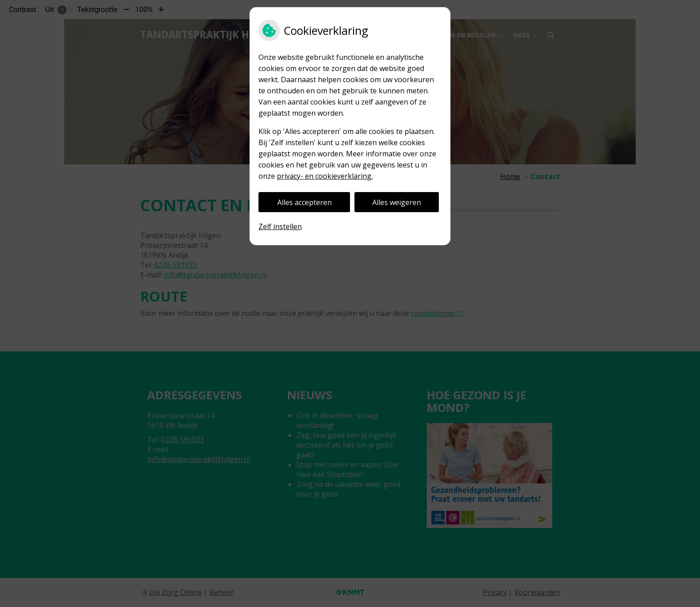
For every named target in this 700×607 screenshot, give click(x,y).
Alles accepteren (304, 202)
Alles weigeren (397, 202)
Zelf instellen (280, 226)
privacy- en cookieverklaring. (325, 176)
